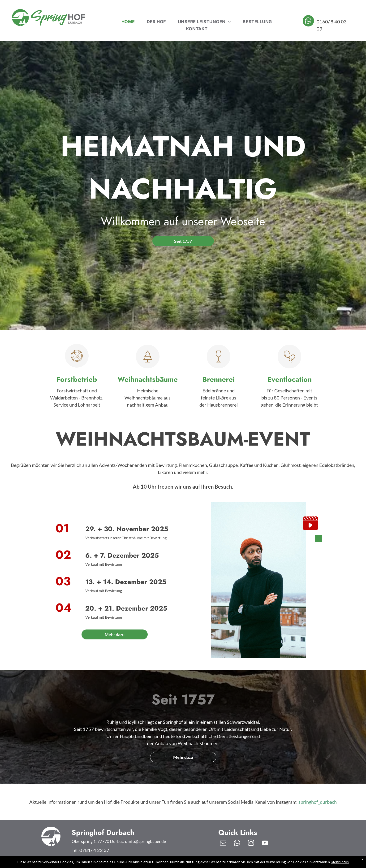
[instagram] (251, 844)
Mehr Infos (340, 862)
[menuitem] (128, 22)
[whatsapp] (308, 21)
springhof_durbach (318, 802)
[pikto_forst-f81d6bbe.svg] (77, 366)
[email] (223, 844)
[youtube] (265, 844)
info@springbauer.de (147, 841)
